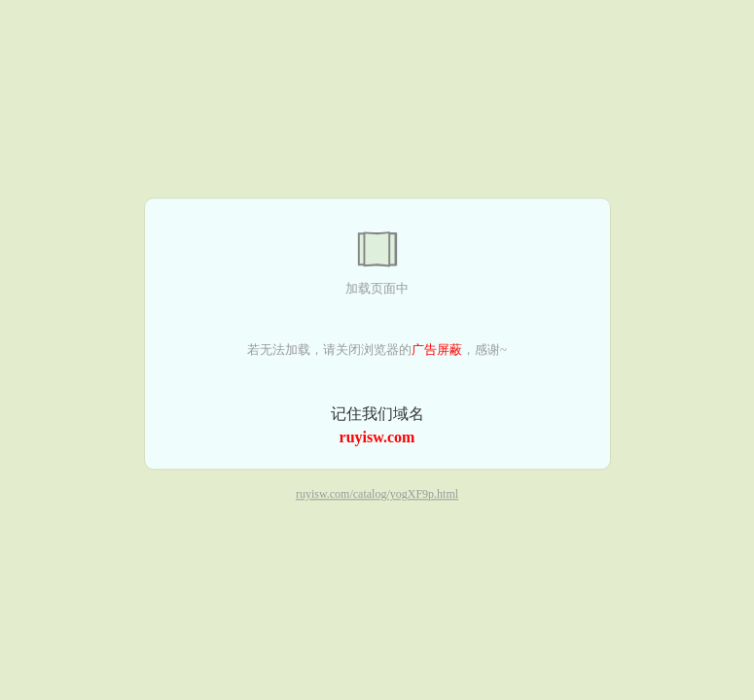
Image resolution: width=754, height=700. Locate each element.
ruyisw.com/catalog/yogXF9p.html (377, 495)
